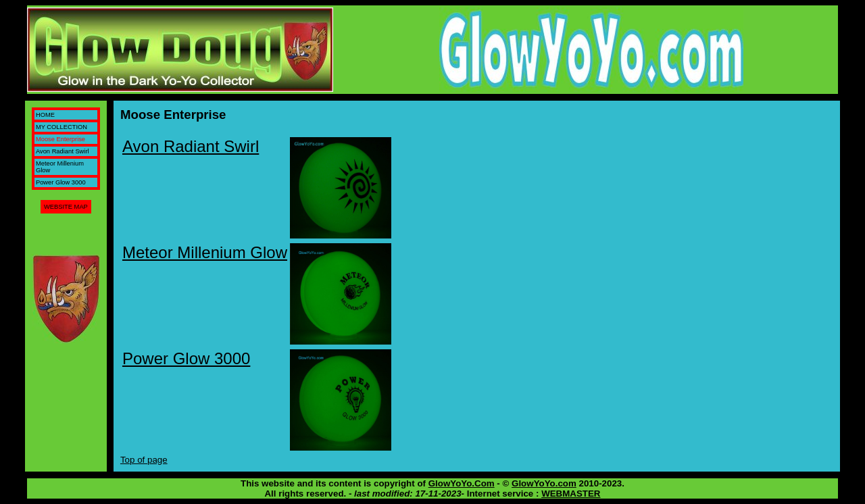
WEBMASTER (571, 494)
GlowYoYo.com (544, 483)
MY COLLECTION (61, 127)
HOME (45, 115)
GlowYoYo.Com (462, 483)
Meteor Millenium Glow (205, 252)
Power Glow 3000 (61, 182)
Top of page (144, 460)
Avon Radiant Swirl (63, 151)
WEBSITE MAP (66, 207)
